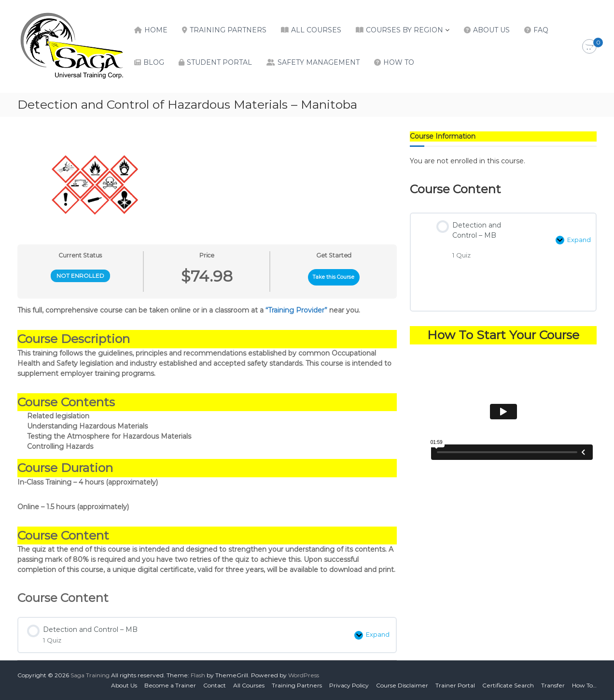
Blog (154, 62)
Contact (215, 685)
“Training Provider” (296, 310)
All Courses (316, 30)
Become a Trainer (170, 685)
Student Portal (219, 62)
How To (399, 62)
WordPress (304, 675)
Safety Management (319, 62)
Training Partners (228, 30)
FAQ (541, 30)
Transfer (553, 685)
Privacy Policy (349, 685)
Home (156, 30)
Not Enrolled (80, 276)
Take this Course (334, 277)
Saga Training (90, 675)
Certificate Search (508, 685)
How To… (584, 685)
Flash (198, 675)
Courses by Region (405, 30)
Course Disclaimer (402, 685)
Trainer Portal (455, 685)
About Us (491, 30)
